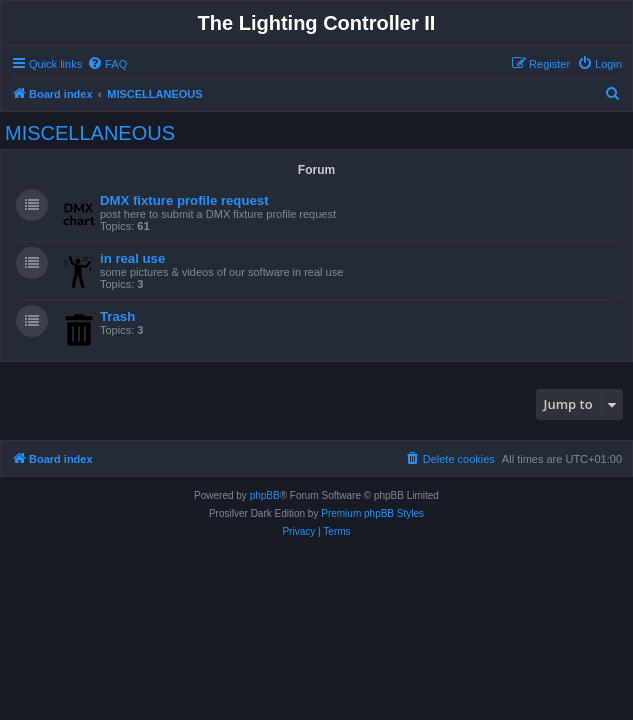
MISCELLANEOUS (90, 133)
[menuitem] (107, 64)
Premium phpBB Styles (372, 513)
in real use (132, 258)
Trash (117, 316)
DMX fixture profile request (184, 200)
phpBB (265, 495)
